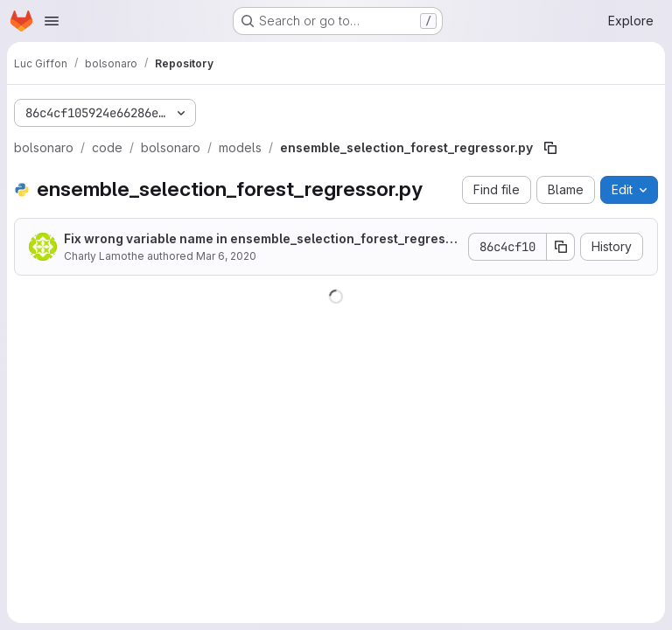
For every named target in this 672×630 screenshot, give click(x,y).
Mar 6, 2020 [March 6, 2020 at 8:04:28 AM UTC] (226, 256)
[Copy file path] (550, 148)
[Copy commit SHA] (561, 247)
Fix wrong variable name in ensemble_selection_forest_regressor (258, 239)
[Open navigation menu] (52, 21)
